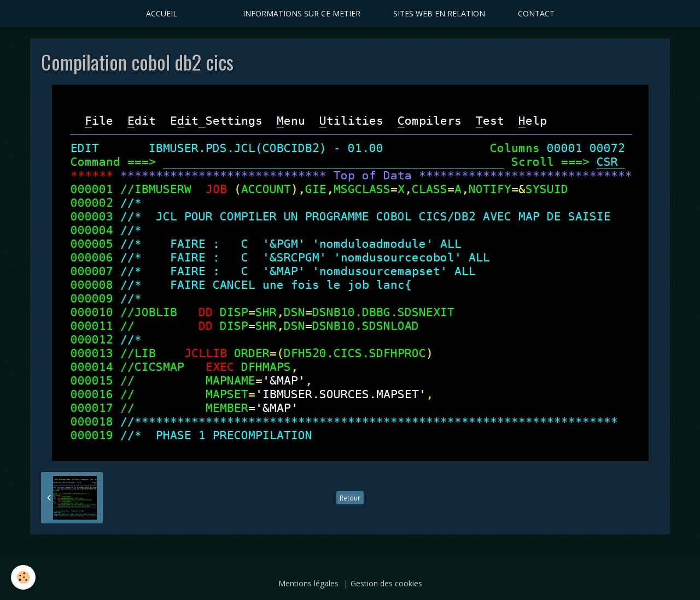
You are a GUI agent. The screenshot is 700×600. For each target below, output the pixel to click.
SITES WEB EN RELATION (439, 13)
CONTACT (536, 13)
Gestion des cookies (386, 583)
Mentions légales (308, 583)
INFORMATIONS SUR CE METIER (302, 13)
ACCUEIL (162, 13)
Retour (350, 498)
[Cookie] (23, 577)
